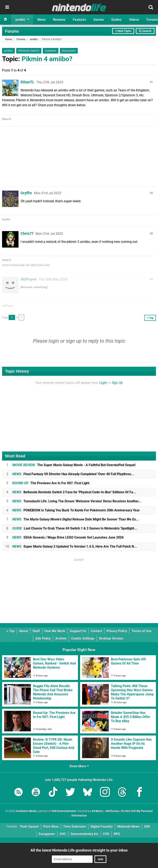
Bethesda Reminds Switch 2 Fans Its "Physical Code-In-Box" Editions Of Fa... (74, 492)
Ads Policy (43, 638)
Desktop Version (111, 638)
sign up (74, 341)
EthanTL (27, 82)
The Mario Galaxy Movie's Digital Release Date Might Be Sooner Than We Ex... (76, 519)
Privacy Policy (117, 631)
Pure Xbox (51, 827)
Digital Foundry (102, 827)
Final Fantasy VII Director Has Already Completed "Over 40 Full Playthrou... (73, 474)
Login (103, 383)
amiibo (34, 39)
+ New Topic (123, 31)
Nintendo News (128, 827)
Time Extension (75, 827)
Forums (12, 31)
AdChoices (112, 811)
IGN (147, 827)
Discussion (69, 51)
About (24, 631)
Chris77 (27, 233)
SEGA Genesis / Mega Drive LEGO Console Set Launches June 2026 (68, 537)
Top (10, 631)
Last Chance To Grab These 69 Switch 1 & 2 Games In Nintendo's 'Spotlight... (75, 528)
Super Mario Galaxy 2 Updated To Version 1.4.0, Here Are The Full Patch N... (75, 546)
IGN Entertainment (64, 811)
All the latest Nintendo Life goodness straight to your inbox (79, 850)
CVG (106, 834)
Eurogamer (47, 834)
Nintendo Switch (29, 51)
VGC (63, 834)
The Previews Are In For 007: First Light (51, 483)
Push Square (29, 827)
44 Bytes (97, 811)
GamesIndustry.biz (84, 834)
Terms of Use (142, 631)
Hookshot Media (26, 811)
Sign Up (117, 383)
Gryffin (26, 193)
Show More (79, 766)
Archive (61, 638)
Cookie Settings (83, 638)
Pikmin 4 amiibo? (47, 59)
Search (145, 31)
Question (51, 51)
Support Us (78, 631)
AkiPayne (29, 279)
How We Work (55, 631)
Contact (96, 631)
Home (9, 39)
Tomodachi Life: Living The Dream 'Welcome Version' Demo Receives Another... (77, 501)
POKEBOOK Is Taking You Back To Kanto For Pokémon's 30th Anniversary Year (76, 510)
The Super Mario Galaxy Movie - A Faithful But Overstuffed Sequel (74, 465)
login (54, 341)
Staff (36, 631)
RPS (117, 834)
